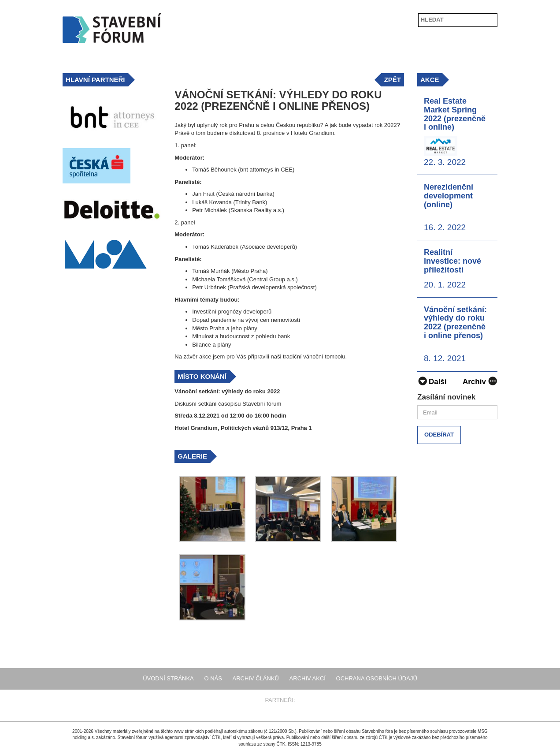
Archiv (480, 381)
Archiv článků (256, 678)
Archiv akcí (308, 678)
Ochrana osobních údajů (377, 678)
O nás (213, 678)
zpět (393, 80)
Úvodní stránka (168, 678)
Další (432, 382)
